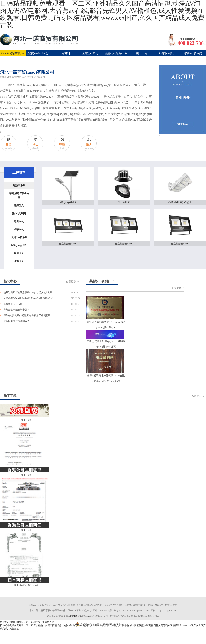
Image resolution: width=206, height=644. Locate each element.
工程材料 (64, 53)
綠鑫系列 (19, 221)
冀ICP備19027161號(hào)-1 (79, 616)
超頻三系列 (19, 185)
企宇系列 (19, 229)
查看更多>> (72, 282)
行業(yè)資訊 (167, 53)
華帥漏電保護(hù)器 (19, 196)
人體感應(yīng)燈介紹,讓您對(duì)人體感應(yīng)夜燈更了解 (30, 298)
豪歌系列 (19, 253)
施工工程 (142, 53)
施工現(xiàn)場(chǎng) (26, 585)
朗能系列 (19, 261)
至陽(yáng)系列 (19, 245)
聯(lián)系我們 (193, 53)
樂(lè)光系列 (19, 214)
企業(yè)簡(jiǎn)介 (39, 53)
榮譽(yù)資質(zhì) (116, 53)
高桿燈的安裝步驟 (13, 304)
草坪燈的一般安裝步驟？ (17, 310)
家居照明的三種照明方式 (17, 321)
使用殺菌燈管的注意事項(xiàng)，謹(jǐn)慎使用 (28, 292)
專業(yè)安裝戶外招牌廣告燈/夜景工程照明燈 (27, 315)
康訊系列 (19, 206)
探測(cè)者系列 (19, 237)
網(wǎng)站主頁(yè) (13, 53)
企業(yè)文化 (90, 53)
